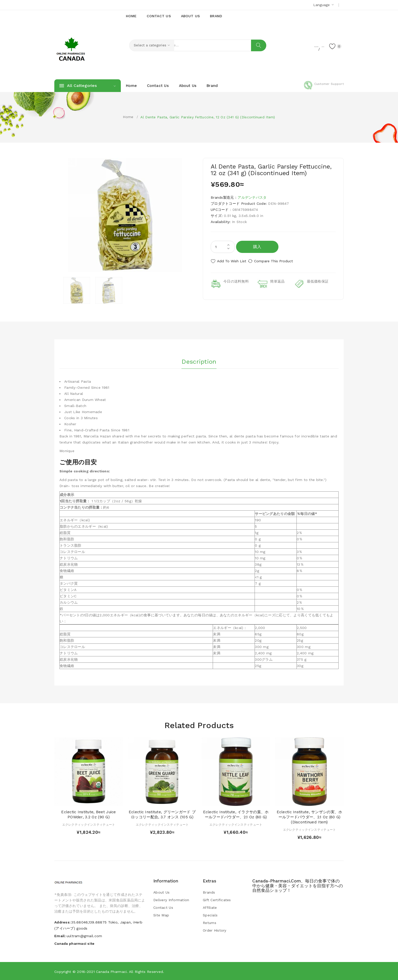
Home (128, 117)
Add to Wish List (232, 261)
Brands (209, 892)
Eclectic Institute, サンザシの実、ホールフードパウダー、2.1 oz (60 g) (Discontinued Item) (310, 817)
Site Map (161, 915)
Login (312, 46)
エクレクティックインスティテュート (89, 824)
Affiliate (210, 907)
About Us (161, 892)
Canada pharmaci (111, 971)
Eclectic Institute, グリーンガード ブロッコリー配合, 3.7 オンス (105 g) (162, 814)
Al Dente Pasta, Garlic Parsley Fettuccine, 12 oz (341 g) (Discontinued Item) (208, 117)
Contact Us (163, 907)
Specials (210, 915)
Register (293, 46)
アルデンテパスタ (252, 197)
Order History (215, 930)
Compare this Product (279, 261)
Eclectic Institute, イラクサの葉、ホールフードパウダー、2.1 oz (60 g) (236, 814)
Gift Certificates (217, 899)
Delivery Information (171, 899)
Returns (210, 922)
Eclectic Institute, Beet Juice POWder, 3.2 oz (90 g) (88, 814)
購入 (257, 247)
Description (199, 360)
